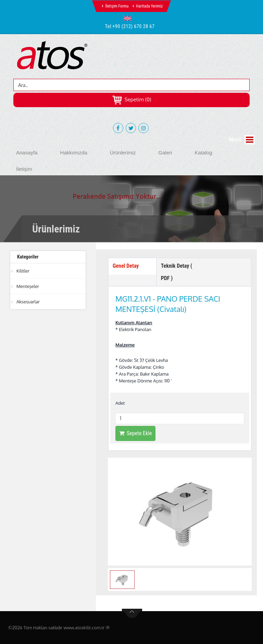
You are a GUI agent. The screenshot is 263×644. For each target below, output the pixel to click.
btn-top (132, 614)
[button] (129, 18)
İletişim (24, 169)
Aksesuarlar (28, 302)
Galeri (165, 153)
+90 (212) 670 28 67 (134, 26)
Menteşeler (28, 286)
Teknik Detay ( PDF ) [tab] (177, 272)
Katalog (204, 153)
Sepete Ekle (135, 433)
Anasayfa (27, 153)
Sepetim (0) (132, 99)
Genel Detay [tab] (126, 266)
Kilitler (23, 271)
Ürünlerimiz (123, 153)
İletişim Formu (117, 6)
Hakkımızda (74, 153)
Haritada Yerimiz (149, 6)
